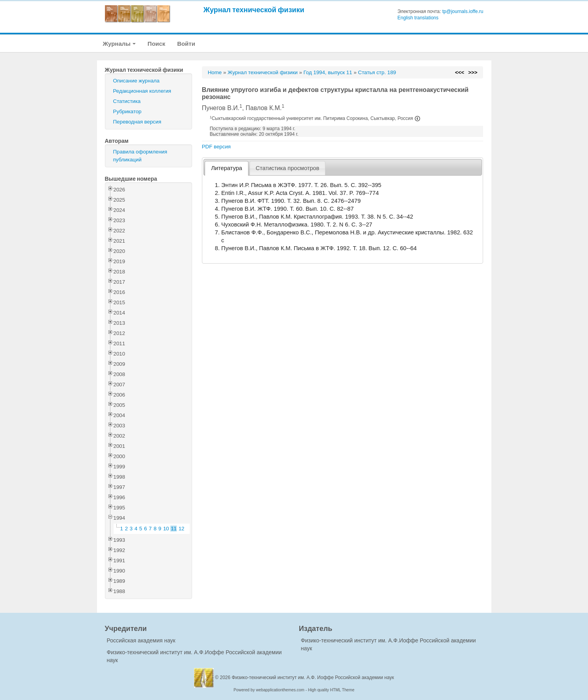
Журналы (119, 44)
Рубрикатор (127, 111)
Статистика (127, 101)
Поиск (156, 44)
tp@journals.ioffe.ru (463, 11)
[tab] (226, 168)
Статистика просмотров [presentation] (287, 168)
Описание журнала (136, 81)
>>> (473, 72)
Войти (186, 44)
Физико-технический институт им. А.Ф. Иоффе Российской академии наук (313, 678)
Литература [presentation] (227, 168)
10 (166, 529)
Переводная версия (137, 122)
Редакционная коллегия (142, 91)
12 (182, 529)
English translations (418, 18)
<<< (460, 72)
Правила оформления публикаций (140, 156)
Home (215, 72)
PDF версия (216, 147)
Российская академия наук (141, 640)
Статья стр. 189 (377, 72)
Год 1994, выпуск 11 (328, 72)
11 (174, 529)
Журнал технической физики (254, 10)
